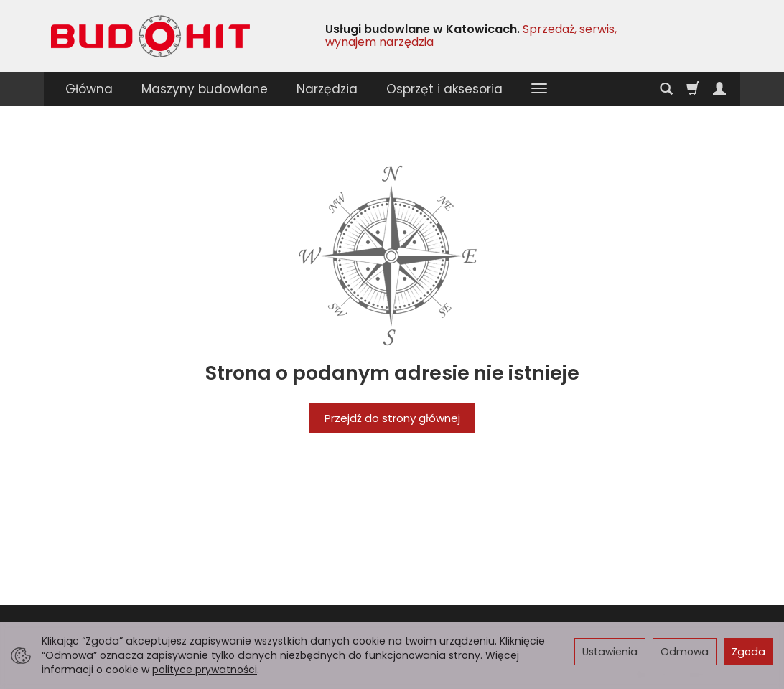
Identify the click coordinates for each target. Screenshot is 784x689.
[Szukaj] (666, 89)
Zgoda (748, 652)
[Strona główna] (150, 36)
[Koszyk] (693, 89)
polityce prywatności (205, 670)
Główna (89, 89)
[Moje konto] (719, 89)
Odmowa (685, 652)
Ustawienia (610, 652)
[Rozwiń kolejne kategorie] (539, 89)
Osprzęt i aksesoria (444, 89)
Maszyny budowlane (205, 89)
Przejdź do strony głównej (392, 418)
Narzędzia (327, 89)
